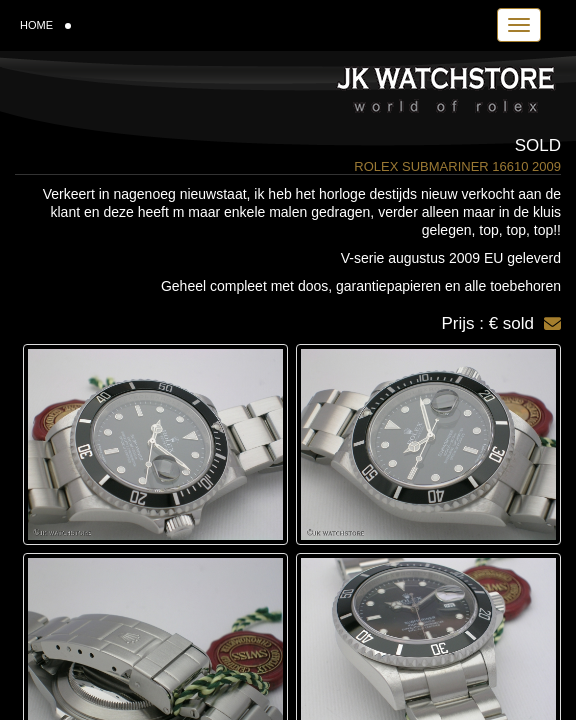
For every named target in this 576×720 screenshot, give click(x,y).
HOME (45, 25)
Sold (538, 145)
